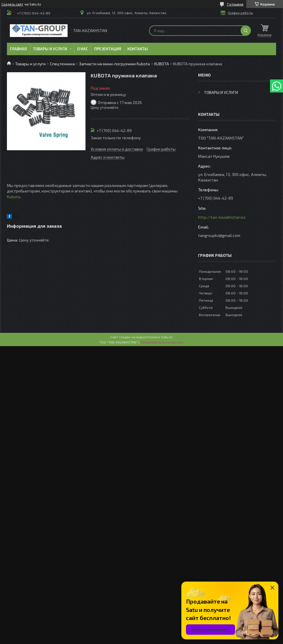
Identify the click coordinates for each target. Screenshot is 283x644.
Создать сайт (12, 4)
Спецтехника (62, 64)
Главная (18, 49)
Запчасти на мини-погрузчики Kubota (114, 64)
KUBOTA (162, 64)
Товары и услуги (50, 49)
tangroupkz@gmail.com (219, 235)
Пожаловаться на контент (162, 342)
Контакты (138, 49)
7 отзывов (235, 4)
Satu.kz (167, 337)
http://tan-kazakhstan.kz (222, 217)
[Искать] (246, 31)
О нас (83, 49)
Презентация (108, 49)
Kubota (14, 197)
